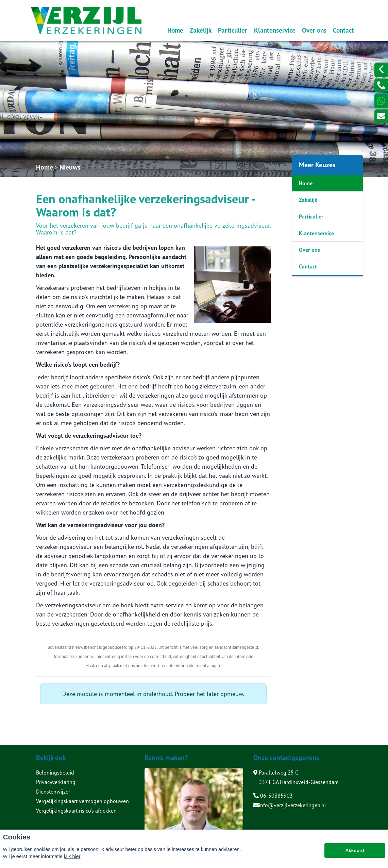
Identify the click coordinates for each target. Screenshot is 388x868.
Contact (343, 30)
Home (175, 30)
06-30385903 (273, 796)
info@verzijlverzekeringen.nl (290, 805)
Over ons (314, 30)
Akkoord (355, 854)
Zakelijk (201, 30)
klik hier (72, 860)
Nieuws (70, 167)
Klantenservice (275, 30)
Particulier (233, 30)
